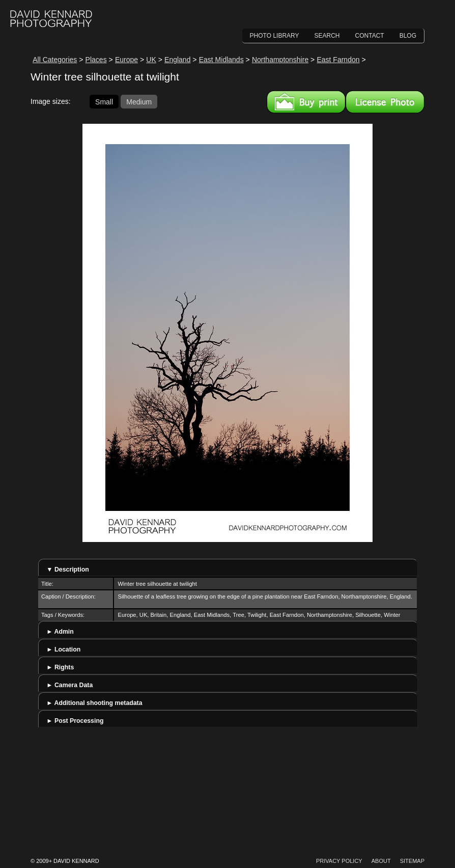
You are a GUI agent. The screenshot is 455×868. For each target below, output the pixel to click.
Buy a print (306, 102)
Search (327, 36)
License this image (385, 102)
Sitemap (412, 861)
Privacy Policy (339, 861)
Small (104, 101)
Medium (139, 101)
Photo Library (275, 36)
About (381, 861)
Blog (408, 36)
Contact (370, 36)
